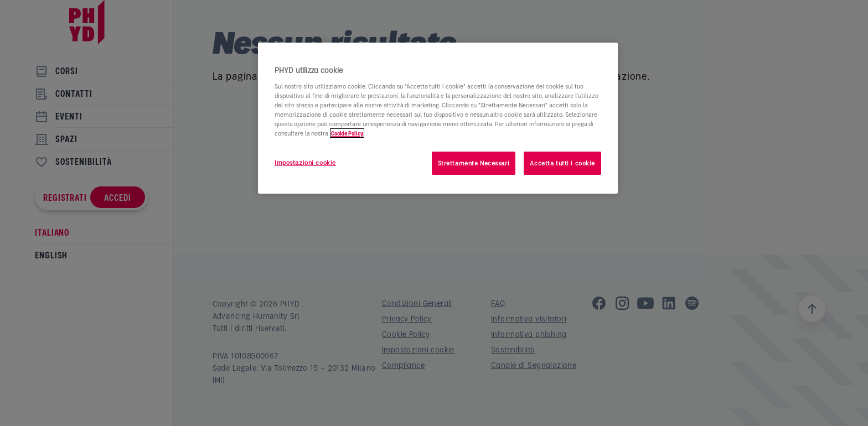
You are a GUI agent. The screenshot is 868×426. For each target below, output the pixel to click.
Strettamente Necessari (474, 163)
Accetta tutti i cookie (562, 163)
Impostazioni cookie (305, 162)
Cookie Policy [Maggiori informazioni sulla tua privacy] (347, 133)
